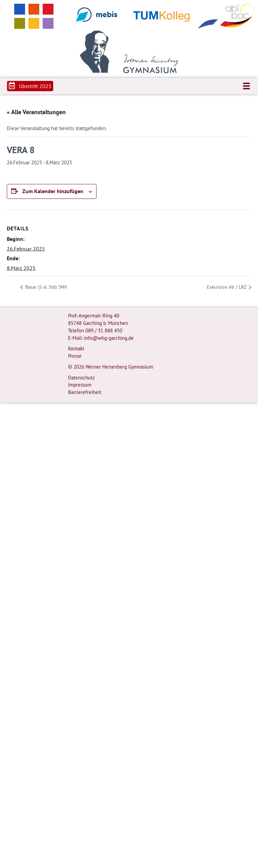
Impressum (80, 385)
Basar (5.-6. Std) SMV (46, 287)
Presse (75, 356)
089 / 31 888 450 (104, 330)
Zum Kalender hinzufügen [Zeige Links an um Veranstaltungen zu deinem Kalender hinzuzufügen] (53, 191)
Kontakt (76, 348)
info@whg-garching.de (109, 338)
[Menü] (246, 86)
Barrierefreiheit (85, 392)
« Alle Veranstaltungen (36, 112)
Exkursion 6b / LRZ (227, 287)
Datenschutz (81, 378)
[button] (30, 86)
